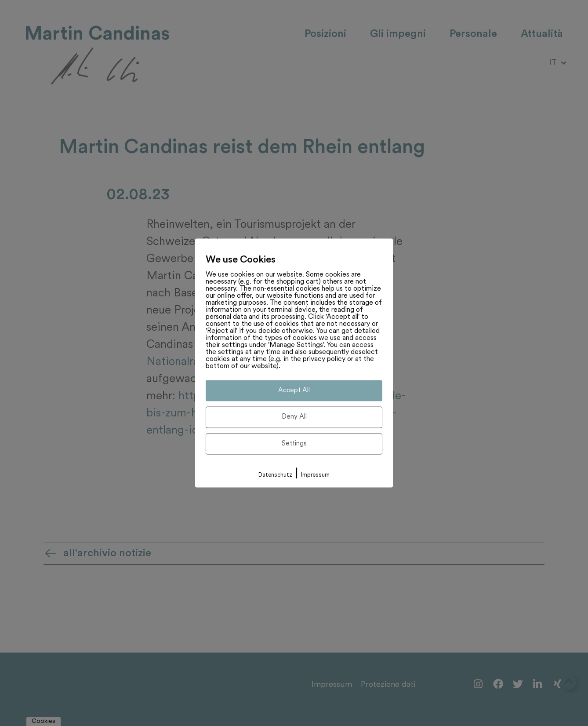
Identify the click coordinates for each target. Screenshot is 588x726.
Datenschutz (275, 475)
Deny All (294, 417)
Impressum (315, 475)
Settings (294, 443)
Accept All (294, 390)
